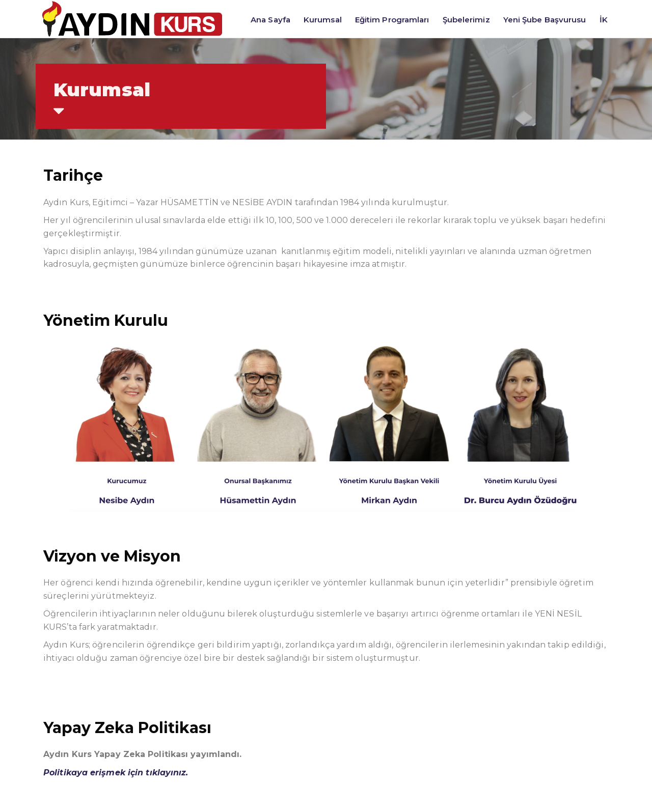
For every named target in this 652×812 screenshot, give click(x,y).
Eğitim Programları (392, 20)
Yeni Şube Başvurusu (545, 20)
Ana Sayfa (270, 20)
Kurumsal (323, 20)
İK (604, 20)
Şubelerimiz (466, 20)
